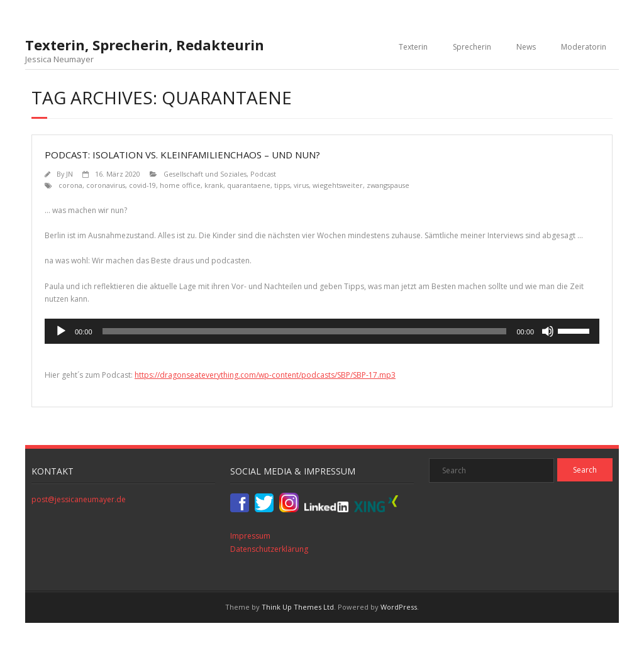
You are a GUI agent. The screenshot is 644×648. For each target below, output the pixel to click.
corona (70, 185)
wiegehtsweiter (338, 185)
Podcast (263, 174)
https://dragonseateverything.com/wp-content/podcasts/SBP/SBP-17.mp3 (265, 375)
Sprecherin (472, 47)
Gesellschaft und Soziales (205, 174)
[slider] (305, 331)
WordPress (399, 607)
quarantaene (249, 185)
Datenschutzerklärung (269, 549)
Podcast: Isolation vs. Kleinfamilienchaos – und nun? (182, 155)
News (526, 47)
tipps (282, 185)
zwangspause (388, 185)
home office (180, 185)
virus (301, 185)
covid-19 (142, 185)
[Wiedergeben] (61, 331)
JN (69, 174)
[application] (322, 331)
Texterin (413, 47)
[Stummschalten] (548, 331)
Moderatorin (584, 47)
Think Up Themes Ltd (298, 607)
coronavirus (106, 185)
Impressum (250, 536)
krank (214, 185)
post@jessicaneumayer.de (79, 499)
